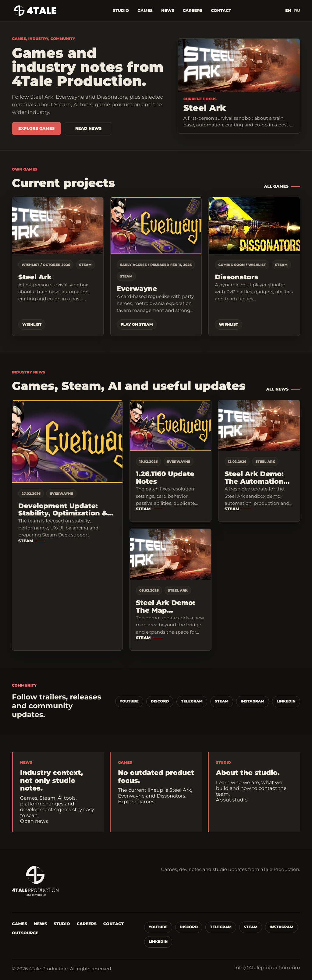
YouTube (129, 701)
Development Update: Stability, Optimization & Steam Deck (63, 510)
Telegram (192, 701)
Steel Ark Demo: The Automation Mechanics (254, 478)
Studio (121, 11)
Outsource (25, 933)
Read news (89, 129)
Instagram (253, 701)
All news (277, 389)
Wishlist (32, 325)
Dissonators (236, 277)
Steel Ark (35, 277)
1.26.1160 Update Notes (165, 478)
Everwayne (137, 289)
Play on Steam (137, 325)
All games (276, 186)
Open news (34, 821)
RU (297, 11)
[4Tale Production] (35, 11)
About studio (232, 800)
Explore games (36, 129)
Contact (221, 11)
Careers (193, 11)
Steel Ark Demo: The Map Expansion (165, 607)
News (168, 11)
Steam (26, 541)
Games (145, 11)
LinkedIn (286, 701)
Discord (160, 701)
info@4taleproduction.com (267, 968)
